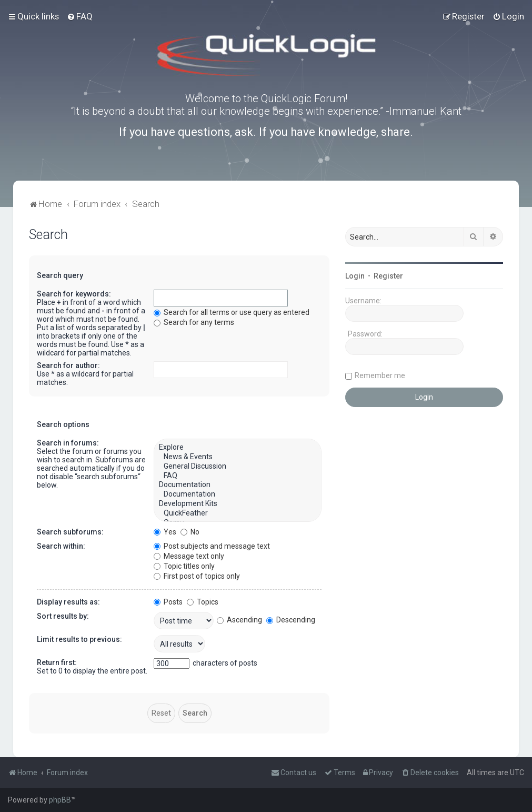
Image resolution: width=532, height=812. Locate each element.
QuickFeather (238, 513)
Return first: (57, 662)
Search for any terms (194, 322)
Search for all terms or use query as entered (232, 312)
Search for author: (68, 365)
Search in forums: (68, 443)
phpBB (60, 800)
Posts (168, 602)
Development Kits (238, 504)
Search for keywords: (74, 294)
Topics (203, 602)
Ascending (239, 620)
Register (388, 276)
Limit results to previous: (79, 639)
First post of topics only (197, 576)
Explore (238, 448)
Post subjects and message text (212, 546)
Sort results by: (63, 616)
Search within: (61, 546)
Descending (291, 620)
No (190, 532)
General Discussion (238, 467)
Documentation (238, 485)
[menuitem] (80, 16)
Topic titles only (184, 566)
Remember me (380, 375)
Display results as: (68, 602)
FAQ (238, 476)
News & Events (238, 457)
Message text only (189, 556)
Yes (165, 532)
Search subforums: (70, 532)
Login (355, 276)
